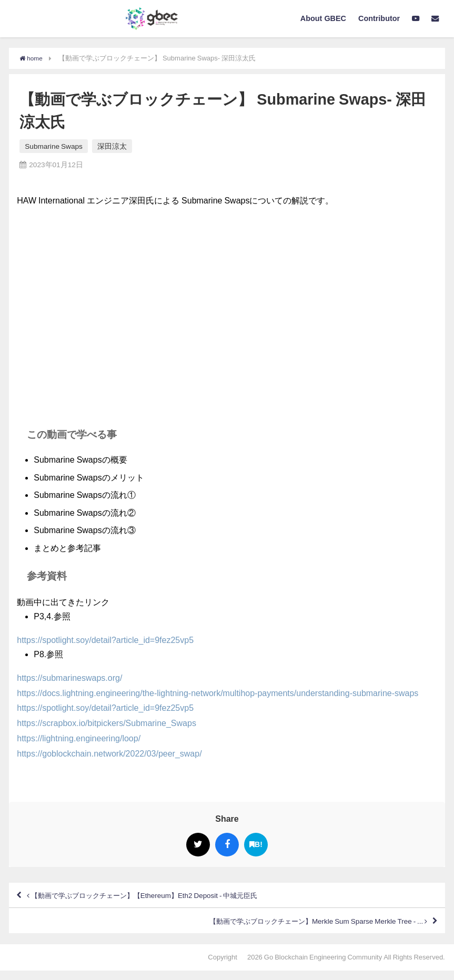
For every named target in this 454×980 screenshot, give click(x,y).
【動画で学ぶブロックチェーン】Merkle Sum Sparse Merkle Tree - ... (293, 928)
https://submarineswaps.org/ (69, 678)
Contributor (379, 18)
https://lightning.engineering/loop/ (79, 738)
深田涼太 (112, 146)
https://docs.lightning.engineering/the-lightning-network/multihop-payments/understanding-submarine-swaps (218, 692)
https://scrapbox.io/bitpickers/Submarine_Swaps (107, 723)
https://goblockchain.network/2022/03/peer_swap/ (109, 753)
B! (256, 844)
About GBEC (323, 18)
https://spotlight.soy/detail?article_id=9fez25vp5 (105, 640)
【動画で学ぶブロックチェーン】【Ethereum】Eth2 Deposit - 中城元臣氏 (169, 897)
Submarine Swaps (54, 146)
